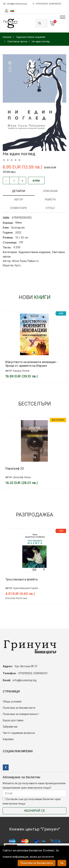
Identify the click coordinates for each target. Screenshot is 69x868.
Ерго (18, 265)
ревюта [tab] (50, 199)
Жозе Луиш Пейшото (25, 261)
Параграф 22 (15, 468)
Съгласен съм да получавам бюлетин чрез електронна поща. (32, 801)
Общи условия (12, 701)
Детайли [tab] (19, 191)
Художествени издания (34, 252)
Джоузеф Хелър (22, 477)
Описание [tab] (50, 191)
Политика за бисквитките (19, 708)
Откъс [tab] (50, 208)
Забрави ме (10, 727)
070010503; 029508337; (47, 4)
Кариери (8, 739)
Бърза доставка (13, 720)
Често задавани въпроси (19, 733)
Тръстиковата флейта (21, 579)
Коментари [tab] (19, 208)
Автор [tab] (19, 199)
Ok (62, 863)
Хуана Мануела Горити (26, 588)
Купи (36, 181)
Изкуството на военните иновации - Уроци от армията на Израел (31, 364)
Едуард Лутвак (21, 371)
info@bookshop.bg (15, 4)
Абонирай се (34, 811)
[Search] (46, 23)
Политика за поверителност (21, 714)
